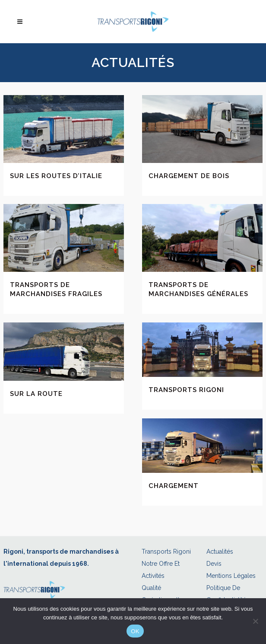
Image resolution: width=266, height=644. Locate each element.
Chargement (174, 486)
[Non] (255, 621)
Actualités (220, 552)
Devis (214, 564)
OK (135, 631)
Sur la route (36, 394)
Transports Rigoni (186, 390)
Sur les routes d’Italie (56, 176)
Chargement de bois (189, 176)
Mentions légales (231, 576)
